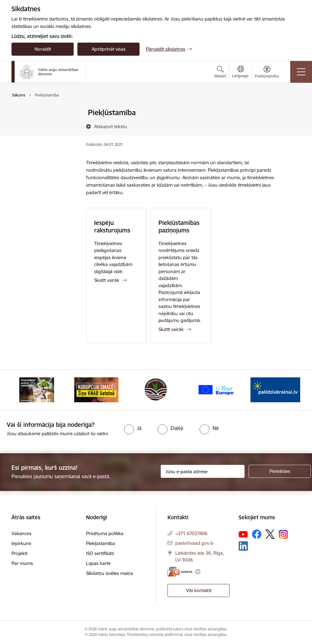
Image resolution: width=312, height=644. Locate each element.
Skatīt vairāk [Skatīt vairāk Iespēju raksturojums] (107, 280)
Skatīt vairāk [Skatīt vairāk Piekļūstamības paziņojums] (171, 329)
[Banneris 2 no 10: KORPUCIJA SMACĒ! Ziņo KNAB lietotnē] (96, 389)
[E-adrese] (180, 572)
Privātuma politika (37, 113)
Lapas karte (30, 145)
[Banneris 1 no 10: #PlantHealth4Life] (37, 389)
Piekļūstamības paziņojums (179, 226)
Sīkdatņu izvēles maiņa (110, 573)
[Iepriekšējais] (22, 390)
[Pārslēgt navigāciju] (301, 72)
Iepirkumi (21, 543)
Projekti (19, 553)
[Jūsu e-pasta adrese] (203, 471)
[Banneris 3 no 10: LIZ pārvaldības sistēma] (156, 389)
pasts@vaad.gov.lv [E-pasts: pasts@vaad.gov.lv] (194, 543)
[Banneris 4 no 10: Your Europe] (216, 389)
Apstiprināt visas (109, 49)
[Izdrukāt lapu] (292, 110)
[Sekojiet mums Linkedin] (243, 546)
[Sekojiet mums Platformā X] (270, 534)
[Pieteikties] (280, 471)
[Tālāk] (290, 390)
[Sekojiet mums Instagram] (283, 534)
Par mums (22, 563)
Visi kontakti (199, 590)
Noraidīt (43, 49)
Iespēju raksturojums (112, 226)
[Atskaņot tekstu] (111, 126)
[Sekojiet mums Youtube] (243, 534)
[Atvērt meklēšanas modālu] (220, 73)
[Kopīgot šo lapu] (292, 126)
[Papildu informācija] (198, 572)
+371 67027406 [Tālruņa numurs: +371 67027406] (191, 533)
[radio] (133, 428)
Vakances (21, 533)
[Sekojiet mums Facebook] (257, 534)
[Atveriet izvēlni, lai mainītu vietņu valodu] (240, 72)
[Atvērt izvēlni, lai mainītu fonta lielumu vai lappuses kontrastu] (267, 73)
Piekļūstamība (32, 124)
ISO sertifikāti (32, 135)
